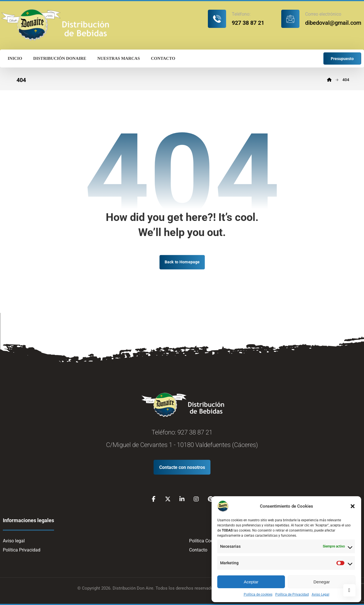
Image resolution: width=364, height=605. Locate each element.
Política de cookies (258, 594)
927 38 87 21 (195, 432)
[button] (353, 506)
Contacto (198, 550)
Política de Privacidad (292, 594)
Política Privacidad (22, 550)
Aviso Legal (320, 594)
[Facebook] (154, 499)
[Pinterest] (210, 499)
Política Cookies (205, 541)
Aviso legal (14, 541)
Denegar (322, 582)
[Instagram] (196, 499)
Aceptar (251, 582)
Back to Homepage (182, 262)
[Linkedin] (182, 499)
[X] (168, 499)
